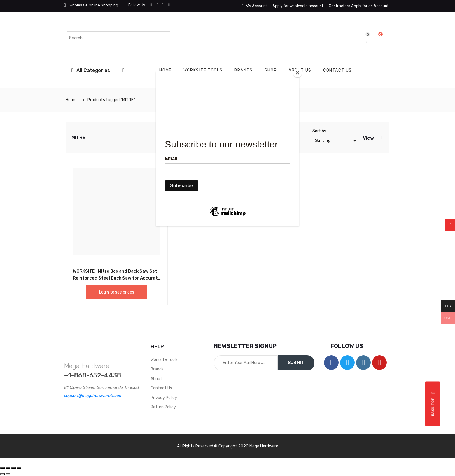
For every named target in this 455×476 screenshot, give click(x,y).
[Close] (297, 73)
